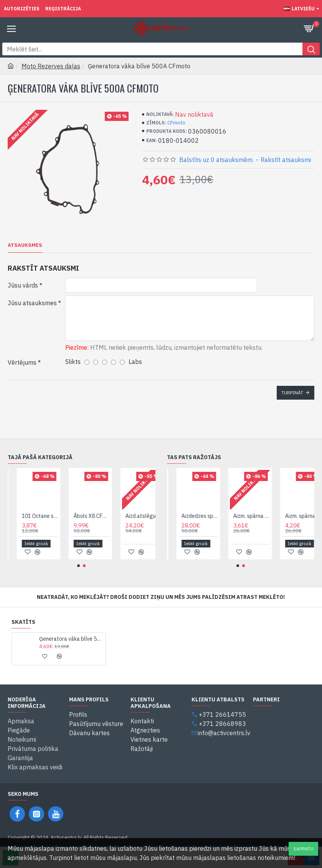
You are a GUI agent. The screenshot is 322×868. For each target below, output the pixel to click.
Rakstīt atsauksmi (286, 160)
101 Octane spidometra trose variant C (57, 516)
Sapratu (303, 849)
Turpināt (292, 393)
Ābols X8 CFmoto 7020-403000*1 (109, 516)
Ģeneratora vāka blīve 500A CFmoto (71, 639)
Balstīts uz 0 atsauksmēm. (216, 160)
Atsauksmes (25, 245)
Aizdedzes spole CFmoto (217, 516)
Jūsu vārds (23, 285)
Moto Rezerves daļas (51, 66)
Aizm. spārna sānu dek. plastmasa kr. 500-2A (269, 516)
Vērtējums (22, 362)
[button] (78, 566)
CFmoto (176, 123)
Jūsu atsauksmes (32, 303)
